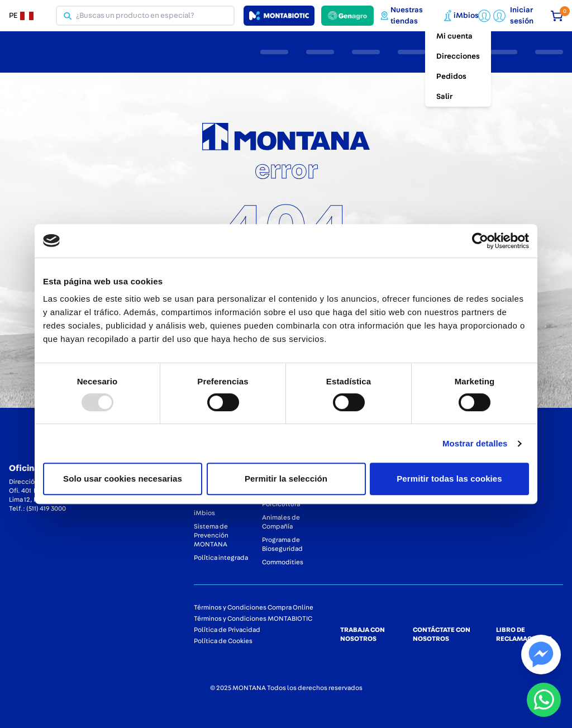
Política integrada (221, 558)
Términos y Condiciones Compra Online (254, 607)
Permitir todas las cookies (449, 479)
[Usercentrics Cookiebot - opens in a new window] (480, 241)
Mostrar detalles (475, 443)
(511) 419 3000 (46, 508)
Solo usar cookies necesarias (123, 479)
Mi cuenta (454, 36)
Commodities (283, 562)
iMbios (204, 513)
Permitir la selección (286, 479)
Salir (444, 97)
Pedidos (451, 77)
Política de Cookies (223, 641)
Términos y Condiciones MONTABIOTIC (253, 618)
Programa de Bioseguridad (282, 544)
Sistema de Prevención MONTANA (211, 535)
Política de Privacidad (227, 630)
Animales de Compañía (281, 522)
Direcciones (458, 56)
